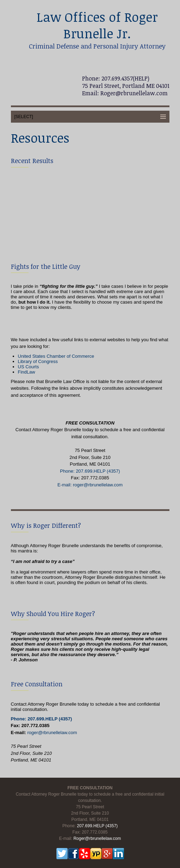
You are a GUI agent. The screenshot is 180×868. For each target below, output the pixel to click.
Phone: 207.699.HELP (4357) (90, 471)
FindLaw (27, 372)
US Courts (29, 367)
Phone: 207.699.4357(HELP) (116, 78)
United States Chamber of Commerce (56, 356)
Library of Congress (38, 361)
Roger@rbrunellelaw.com (133, 93)
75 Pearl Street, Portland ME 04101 (126, 86)
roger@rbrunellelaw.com (52, 733)
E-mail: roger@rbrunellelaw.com (90, 485)
